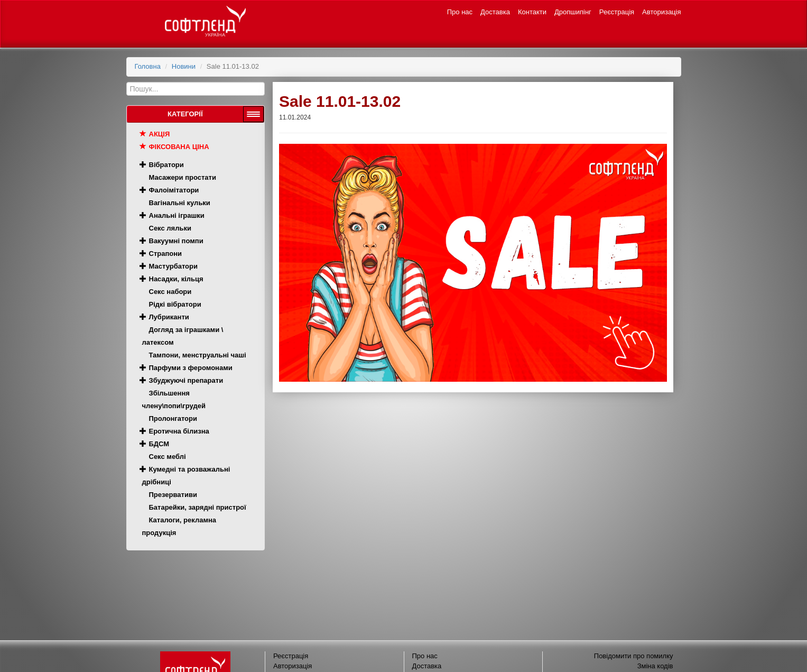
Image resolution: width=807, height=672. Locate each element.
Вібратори (166, 165)
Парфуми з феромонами (191, 368)
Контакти (532, 12)
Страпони (166, 254)
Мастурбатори (173, 266)
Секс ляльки (170, 228)
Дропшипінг (573, 12)
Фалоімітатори (174, 190)
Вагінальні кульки (180, 203)
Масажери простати (183, 177)
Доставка (495, 12)
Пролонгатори (173, 418)
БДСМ (159, 444)
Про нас (460, 12)
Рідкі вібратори (175, 304)
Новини (184, 66)
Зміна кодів (655, 666)
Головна (148, 66)
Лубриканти (169, 317)
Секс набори (170, 292)
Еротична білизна (179, 431)
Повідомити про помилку (634, 656)
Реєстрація (617, 12)
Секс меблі (168, 457)
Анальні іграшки (177, 215)
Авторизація (661, 12)
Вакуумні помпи (176, 241)
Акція (160, 134)
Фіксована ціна (179, 147)
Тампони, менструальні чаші (198, 355)
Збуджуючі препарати (186, 380)
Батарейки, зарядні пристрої (198, 507)
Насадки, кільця (176, 279)
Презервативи (173, 495)
